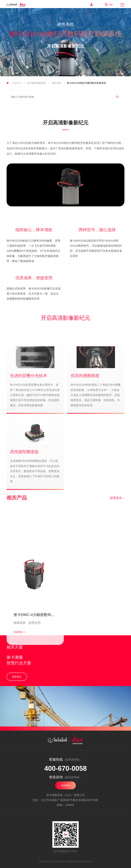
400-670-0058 (65, 768)
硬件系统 (57, 83)
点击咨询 (65, 785)
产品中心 (16, 83)
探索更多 (117, 511)
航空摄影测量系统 (37, 83)
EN (111, 5)
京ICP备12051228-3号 (84, 862)
